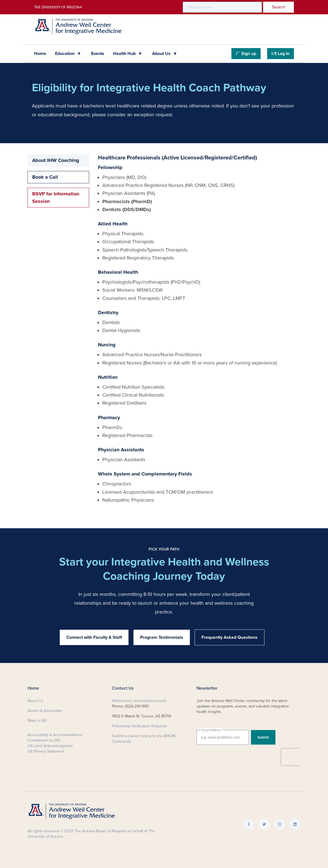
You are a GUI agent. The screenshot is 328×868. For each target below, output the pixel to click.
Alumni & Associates (45, 711)
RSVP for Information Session (56, 197)
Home (40, 54)
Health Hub (125, 54)
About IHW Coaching (56, 160)
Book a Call (45, 177)
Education (65, 54)
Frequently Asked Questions (229, 637)
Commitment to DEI (44, 740)
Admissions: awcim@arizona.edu (139, 701)
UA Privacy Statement (46, 751)
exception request (153, 115)
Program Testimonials (162, 637)
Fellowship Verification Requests (140, 726)
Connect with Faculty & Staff (94, 637)
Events (98, 54)
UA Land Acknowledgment (50, 746)
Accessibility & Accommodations (55, 735)
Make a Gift (37, 721)
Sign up (246, 54)
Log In (281, 54)
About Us (162, 54)
